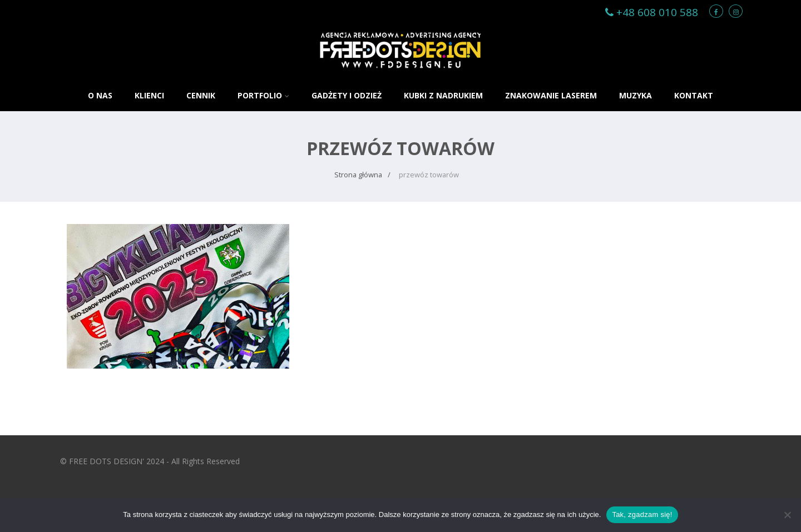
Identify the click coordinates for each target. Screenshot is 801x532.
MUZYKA (636, 95)
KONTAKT (694, 95)
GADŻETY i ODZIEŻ (347, 95)
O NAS (100, 95)
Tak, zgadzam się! (642, 514)
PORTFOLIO (263, 95)
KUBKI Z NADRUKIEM (443, 95)
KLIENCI (149, 95)
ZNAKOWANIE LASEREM (551, 95)
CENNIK (201, 95)
